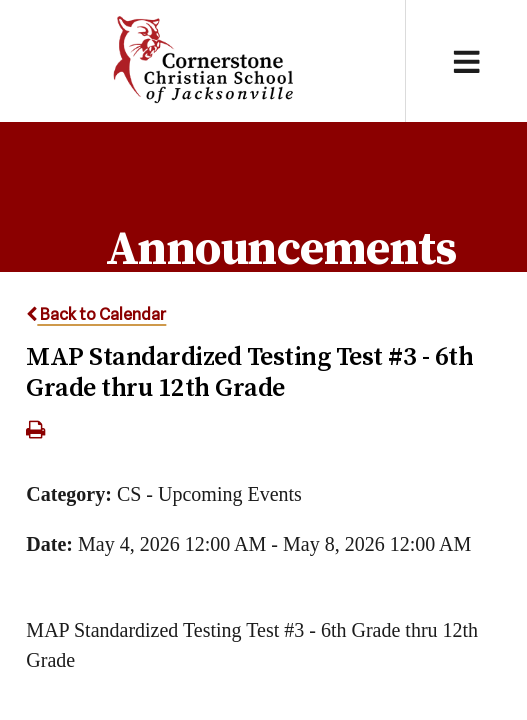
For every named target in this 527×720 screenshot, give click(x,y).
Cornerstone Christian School (202, 61)
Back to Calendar (96, 314)
